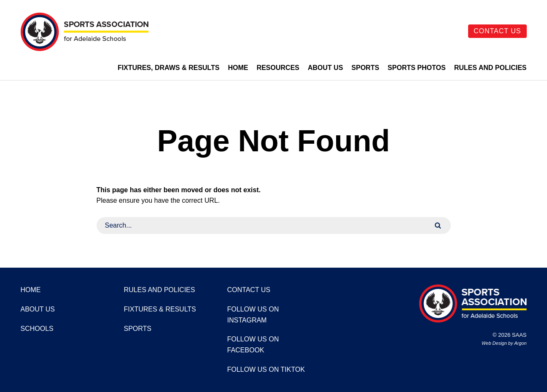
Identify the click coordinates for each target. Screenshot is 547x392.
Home (238, 68)
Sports (365, 68)
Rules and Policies (490, 68)
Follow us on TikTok (266, 369)
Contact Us (497, 31)
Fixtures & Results (160, 309)
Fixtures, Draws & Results (169, 68)
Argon (520, 343)
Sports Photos (417, 68)
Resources (278, 68)
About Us (326, 68)
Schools (37, 329)
